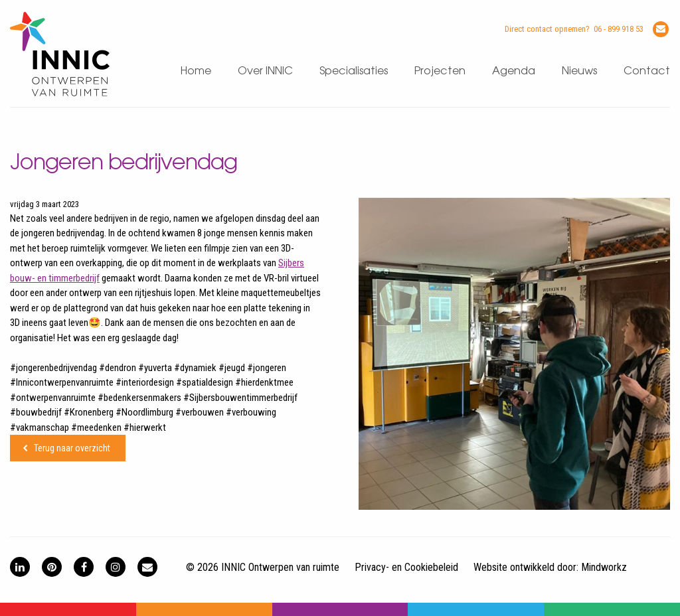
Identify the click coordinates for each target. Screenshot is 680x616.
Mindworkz (604, 567)
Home (196, 71)
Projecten (440, 71)
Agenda (514, 71)
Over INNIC (265, 71)
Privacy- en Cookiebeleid (406, 567)
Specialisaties (354, 71)
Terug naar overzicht (72, 448)
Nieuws (579, 71)
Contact (647, 71)
